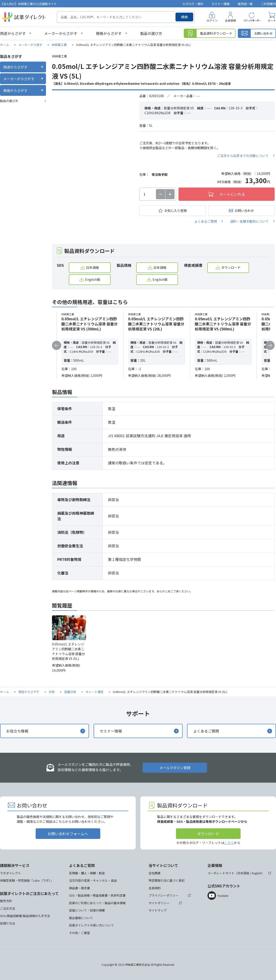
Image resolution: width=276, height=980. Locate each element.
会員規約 (155, 888)
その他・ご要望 (79, 933)
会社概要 (155, 873)
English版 (93, 279)
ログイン (212, 20)
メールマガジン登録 (175, 768)
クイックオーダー (252, 20)
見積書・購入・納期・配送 (87, 873)
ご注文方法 (7, 908)
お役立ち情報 (17, 731)
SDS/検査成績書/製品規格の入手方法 (25, 916)
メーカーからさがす (61, 33)
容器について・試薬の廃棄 (87, 910)
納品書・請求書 (79, 888)
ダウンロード (231, 267)
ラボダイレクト (10, 873)
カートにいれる (232, 194)
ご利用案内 (269, 4)
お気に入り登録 (175, 210)
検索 (184, 17)
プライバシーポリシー (164, 895)
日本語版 (92, 267)
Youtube (223, 896)
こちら (229, 843)
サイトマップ (158, 910)
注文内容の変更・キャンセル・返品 (93, 880)
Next (270, 345)
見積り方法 (7, 923)
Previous (57, 345)
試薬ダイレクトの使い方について (91, 925)
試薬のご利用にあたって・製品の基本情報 (97, 903)
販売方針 (6, 901)
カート (272, 20)
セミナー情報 (221, 4)
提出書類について (81, 918)
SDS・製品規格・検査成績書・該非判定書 (97, 895)
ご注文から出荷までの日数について (243, 156)
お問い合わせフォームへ (68, 834)
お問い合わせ (244, 210)
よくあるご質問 (206, 221)
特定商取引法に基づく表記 (167, 880)
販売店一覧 (245, 4)
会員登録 (230, 20)
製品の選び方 (151, 33)
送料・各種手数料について (249, 221)
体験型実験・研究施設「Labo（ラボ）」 (27, 880)
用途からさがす (13, 33)
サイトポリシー (159, 903)
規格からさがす (109, 33)
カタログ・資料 (193, 4)
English (257, 873)
